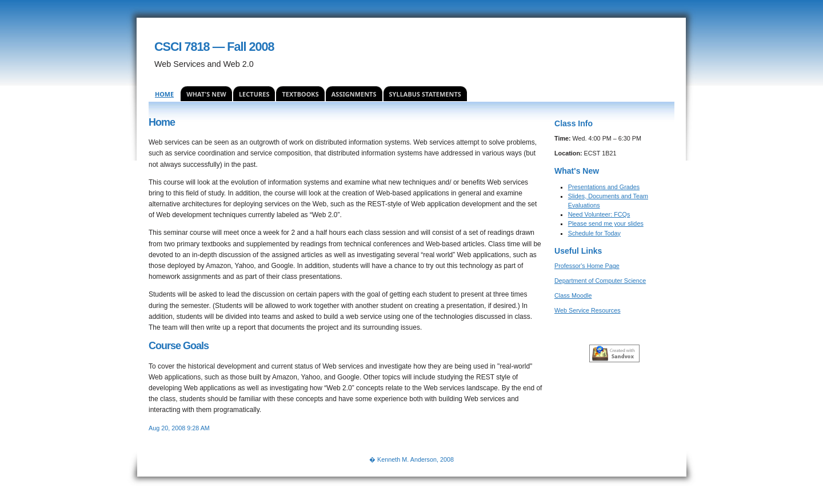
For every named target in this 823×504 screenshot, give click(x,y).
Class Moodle (573, 295)
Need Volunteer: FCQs (599, 214)
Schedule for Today (594, 233)
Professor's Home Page (587, 266)
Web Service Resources (588, 310)
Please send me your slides (606, 223)
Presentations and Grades (604, 187)
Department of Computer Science (600, 281)
